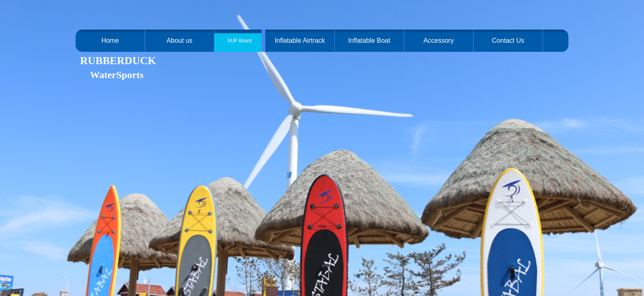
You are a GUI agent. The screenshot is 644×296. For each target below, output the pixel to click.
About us (179, 40)
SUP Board (240, 41)
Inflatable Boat (369, 40)
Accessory (439, 40)
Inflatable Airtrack (300, 40)
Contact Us (508, 40)
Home (110, 40)
